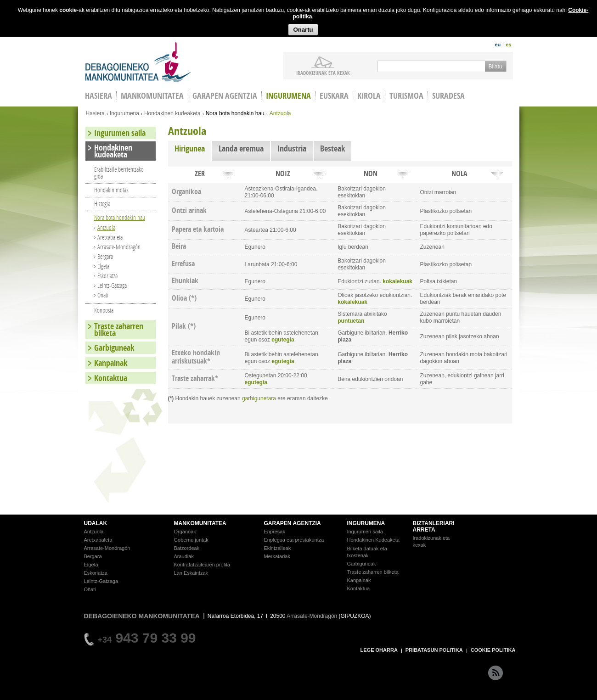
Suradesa (448, 96)
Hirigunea (193, 148)
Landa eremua (241, 148)
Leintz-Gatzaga (112, 285)
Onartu (303, 30)
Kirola (369, 96)
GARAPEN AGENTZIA (293, 523)
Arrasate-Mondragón (119, 247)
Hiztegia (102, 204)
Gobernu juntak (191, 540)
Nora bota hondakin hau (235, 113)
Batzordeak (187, 548)
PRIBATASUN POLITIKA (434, 650)
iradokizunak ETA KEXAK (323, 73)
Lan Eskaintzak (191, 573)
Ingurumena (288, 96)
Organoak (185, 532)
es (508, 45)
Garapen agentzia (225, 96)
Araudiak (184, 556)
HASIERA (99, 96)
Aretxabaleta (110, 237)
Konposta (104, 310)
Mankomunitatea (152, 96)
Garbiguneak (114, 348)
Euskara (334, 96)
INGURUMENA (366, 523)
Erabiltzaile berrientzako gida (119, 173)
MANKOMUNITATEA (200, 523)
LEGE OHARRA (379, 650)
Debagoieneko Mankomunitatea (138, 62)
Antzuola (106, 227)
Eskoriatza (107, 276)
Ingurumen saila (120, 133)
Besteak (332, 148)
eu (498, 45)
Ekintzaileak (278, 548)
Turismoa (406, 96)
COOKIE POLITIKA (493, 650)
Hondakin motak (111, 190)
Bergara (105, 256)
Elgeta (103, 266)
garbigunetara (259, 398)
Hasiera (95, 113)
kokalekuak (397, 281)
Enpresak (275, 532)
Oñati (103, 295)
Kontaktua (111, 378)
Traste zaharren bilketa (119, 330)
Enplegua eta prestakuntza (294, 540)
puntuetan (351, 321)
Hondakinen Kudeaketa (373, 540)
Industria (292, 148)
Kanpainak (111, 363)
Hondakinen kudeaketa (172, 113)
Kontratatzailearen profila (202, 565)
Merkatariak (277, 556)
